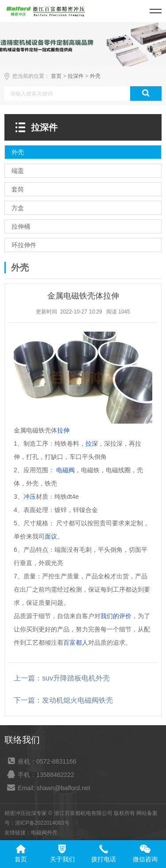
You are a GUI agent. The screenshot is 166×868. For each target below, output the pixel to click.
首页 (56, 76)
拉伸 (63, 430)
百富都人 (76, 642)
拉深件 (76, 76)
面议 (51, 536)
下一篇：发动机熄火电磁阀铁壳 (63, 700)
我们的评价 (116, 616)
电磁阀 (66, 470)
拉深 (92, 444)
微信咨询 (145, 859)
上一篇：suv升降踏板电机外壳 (62, 678)
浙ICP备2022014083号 (42, 823)
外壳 (95, 76)
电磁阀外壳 (44, 833)
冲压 (30, 497)
